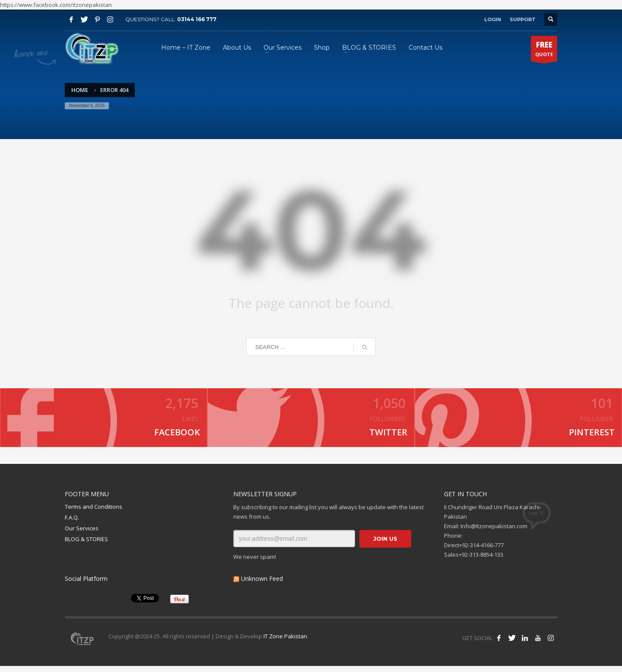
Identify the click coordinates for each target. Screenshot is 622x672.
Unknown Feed (262, 585)
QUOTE (544, 51)
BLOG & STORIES (86, 545)
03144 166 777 (197, 19)
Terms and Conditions (94, 513)
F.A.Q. (72, 523)
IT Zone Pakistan (285, 642)
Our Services (82, 534)
